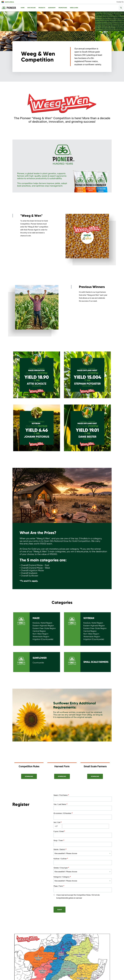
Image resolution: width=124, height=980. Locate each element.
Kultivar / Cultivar (61, 859)
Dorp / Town (59, 840)
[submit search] (121, 8)
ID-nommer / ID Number (63, 813)
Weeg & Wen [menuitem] (74, 8)
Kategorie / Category (62, 877)
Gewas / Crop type (61, 868)
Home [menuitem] (23, 8)
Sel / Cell (58, 822)
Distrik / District (60, 849)
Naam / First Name (61, 795)
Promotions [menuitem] (63, 8)
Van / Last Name (60, 804)
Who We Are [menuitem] (31, 8)
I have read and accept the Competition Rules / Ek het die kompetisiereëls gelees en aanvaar (78, 896)
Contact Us (120, 2)
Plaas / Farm (59, 886)
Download (29, 776)
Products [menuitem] (42, 8)
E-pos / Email (59, 831)
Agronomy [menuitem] (52, 8)
